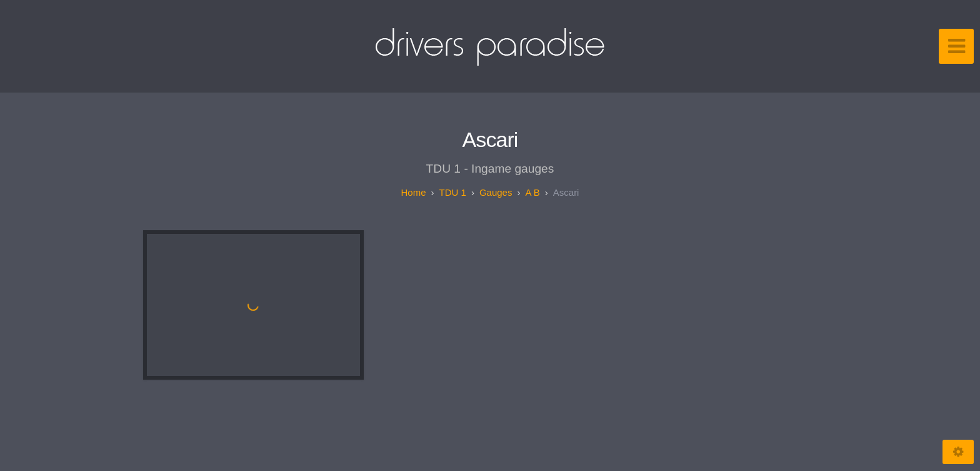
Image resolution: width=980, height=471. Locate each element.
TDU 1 (453, 192)
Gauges (496, 192)
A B (532, 192)
